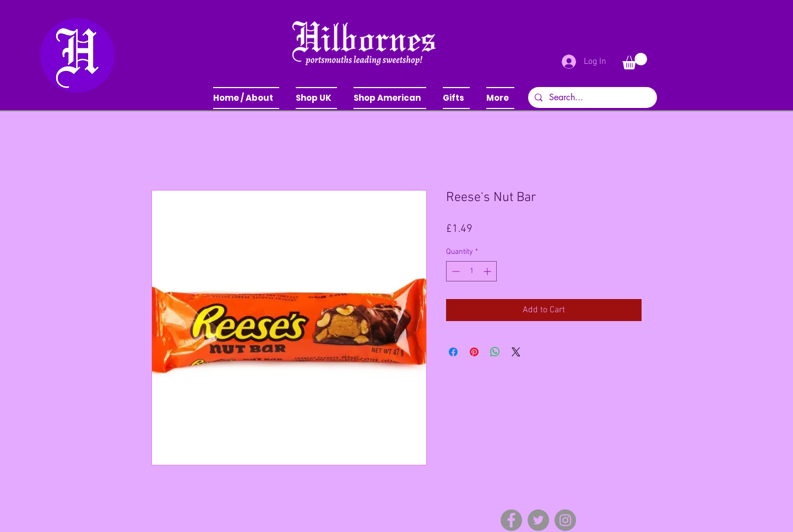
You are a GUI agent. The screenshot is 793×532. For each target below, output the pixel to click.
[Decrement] (455, 271)
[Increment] (488, 271)
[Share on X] (516, 352)
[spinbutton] (471, 271)
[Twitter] (538, 520)
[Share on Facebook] (453, 352)
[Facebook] (511, 520)
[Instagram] (565, 520)
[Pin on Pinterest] (474, 352)
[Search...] (591, 97)
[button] (316, 98)
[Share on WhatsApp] (495, 352)
